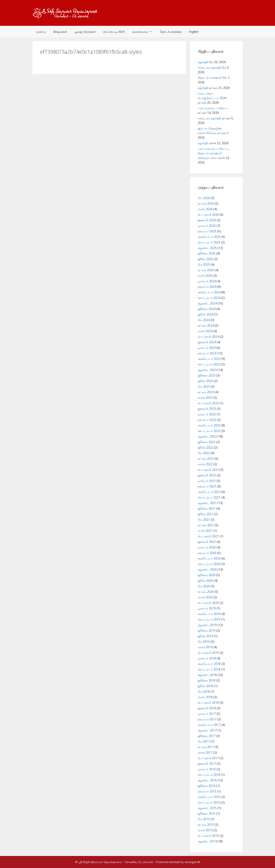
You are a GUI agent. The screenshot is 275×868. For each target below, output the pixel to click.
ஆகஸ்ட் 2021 (207, 503)
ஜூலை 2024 (207, 309)
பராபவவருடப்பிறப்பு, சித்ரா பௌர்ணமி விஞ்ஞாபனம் (213, 153)
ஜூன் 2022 (205, 447)
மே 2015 (204, 819)
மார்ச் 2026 (205, 209)
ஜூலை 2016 (207, 786)
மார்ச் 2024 (205, 331)
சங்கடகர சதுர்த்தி (209, 68)
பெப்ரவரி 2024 (208, 337)
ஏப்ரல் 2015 (206, 825)
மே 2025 (204, 264)
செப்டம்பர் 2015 (209, 802)
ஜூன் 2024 (205, 314)
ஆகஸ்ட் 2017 (207, 730)
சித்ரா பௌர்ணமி (210, 78)
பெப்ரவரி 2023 (208, 403)
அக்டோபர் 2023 (209, 359)
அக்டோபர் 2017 (209, 725)
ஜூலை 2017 (207, 736)
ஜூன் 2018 (205, 686)
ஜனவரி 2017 (207, 764)
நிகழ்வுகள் (60, 32)
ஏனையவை (144, 32)
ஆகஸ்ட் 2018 (207, 675)
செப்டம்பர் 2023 (209, 364)
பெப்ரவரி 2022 (208, 470)
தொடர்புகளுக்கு (171, 32)
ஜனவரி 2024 (207, 342)
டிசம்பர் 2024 (207, 281)
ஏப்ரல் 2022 (206, 459)
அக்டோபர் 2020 (209, 558)
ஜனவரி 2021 (207, 542)
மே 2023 (204, 386)
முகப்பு (41, 32)
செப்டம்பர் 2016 (209, 775)
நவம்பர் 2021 (207, 486)
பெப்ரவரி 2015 (208, 836)
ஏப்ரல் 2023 (206, 392)
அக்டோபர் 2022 (209, 425)
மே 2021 (204, 520)
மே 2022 (204, 453)
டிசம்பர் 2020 (207, 547)
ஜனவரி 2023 (207, 409)
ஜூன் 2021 (205, 514)
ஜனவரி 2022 (207, 475)
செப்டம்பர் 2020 (209, 564)
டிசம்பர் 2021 (207, 481)
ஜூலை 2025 (207, 253)
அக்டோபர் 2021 (209, 492)
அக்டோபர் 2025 (209, 237)
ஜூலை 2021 (207, 508)
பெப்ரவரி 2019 (208, 653)
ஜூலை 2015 (207, 813)
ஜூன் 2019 (205, 636)
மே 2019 (204, 642)
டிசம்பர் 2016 (207, 769)
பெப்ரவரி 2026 (208, 215)
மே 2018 (204, 691)
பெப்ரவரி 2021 (208, 536)
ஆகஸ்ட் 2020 (207, 569)
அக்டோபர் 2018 (209, 664)
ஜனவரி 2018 (207, 708)
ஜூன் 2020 (205, 581)
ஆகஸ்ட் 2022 (207, 436)
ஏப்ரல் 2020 (206, 592)
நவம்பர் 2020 (207, 553)
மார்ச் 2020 (205, 597)
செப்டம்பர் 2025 (209, 242)
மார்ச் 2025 (205, 276)
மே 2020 (204, 586)
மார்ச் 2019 (205, 647)
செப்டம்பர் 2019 (209, 619)
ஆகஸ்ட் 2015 (207, 808)
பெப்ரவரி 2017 (208, 758)
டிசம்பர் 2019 (207, 608)
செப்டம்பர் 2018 (209, 669)
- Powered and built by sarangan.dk (177, 862)
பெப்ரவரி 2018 (208, 703)
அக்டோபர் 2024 (209, 292)
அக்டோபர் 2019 (209, 614)
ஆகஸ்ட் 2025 (207, 248)
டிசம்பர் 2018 (207, 658)
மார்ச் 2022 (205, 464)
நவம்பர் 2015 (207, 791)
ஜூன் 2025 (205, 259)
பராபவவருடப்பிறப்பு (213, 108)
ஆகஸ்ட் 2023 (207, 370)
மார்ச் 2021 (205, 531)
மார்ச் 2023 (205, 398)
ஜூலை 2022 (207, 442)
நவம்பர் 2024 (207, 287)
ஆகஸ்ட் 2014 (207, 841)
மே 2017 (204, 741)
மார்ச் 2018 (205, 697)
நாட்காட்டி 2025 (114, 32)
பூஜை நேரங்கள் (85, 32)
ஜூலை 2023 (207, 375)
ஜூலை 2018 (207, 680)
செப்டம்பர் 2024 (209, 298)
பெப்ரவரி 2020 (208, 603)
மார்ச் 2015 (205, 830)
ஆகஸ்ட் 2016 (207, 780)
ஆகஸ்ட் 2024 (207, 303)
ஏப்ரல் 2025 (206, 270)
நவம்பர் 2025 (207, 231)
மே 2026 (204, 198)
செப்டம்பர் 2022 (209, 431)
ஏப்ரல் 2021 (206, 525)
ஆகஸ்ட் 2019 (207, 625)
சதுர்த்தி (203, 62)
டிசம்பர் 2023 (207, 348)
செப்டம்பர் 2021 (209, 497)
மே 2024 (204, 320)
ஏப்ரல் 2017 (206, 747)
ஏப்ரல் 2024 (206, 325)
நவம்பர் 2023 (207, 353)
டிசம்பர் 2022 (207, 414)
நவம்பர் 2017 (207, 719)
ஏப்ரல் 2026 (206, 203)
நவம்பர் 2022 (207, 420)
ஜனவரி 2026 (207, 220)
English (194, 32)
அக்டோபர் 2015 (209, 797)
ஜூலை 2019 (207, 630)
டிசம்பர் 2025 (207, 226)
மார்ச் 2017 (205, 752)
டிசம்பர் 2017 (207, 714)
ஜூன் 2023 (205, 381)
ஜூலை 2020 (207, 575)
